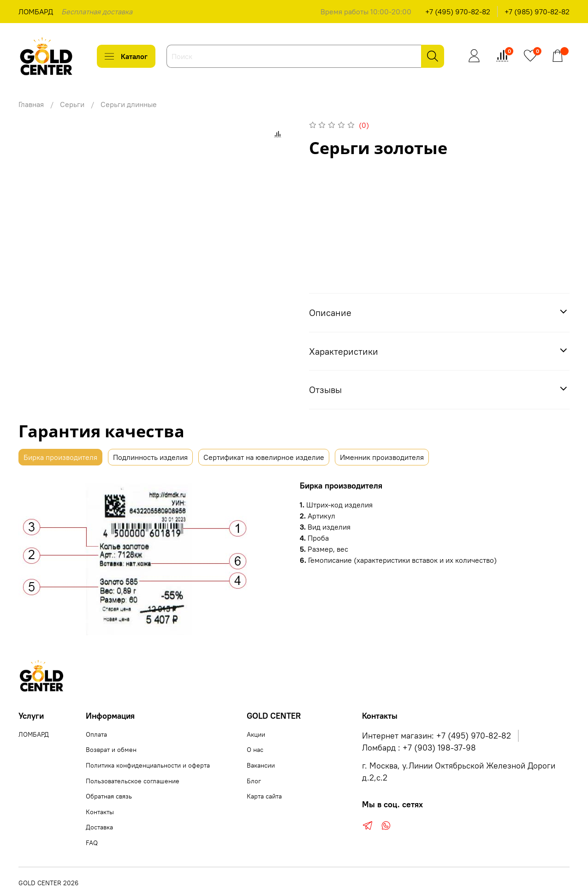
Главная (31, 104)
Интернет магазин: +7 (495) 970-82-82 (437, 736)
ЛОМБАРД (36, 12)
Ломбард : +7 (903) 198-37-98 (419, 748)
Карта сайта (264, 796)
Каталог (126, 56)
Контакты (100, 812)
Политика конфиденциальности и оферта (148, 765)
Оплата (96, 734)
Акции (256, 734)
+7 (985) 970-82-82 (537, 12)
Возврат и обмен (111, 750)
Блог (254, 781)
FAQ (92, 843)
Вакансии (261, 765)
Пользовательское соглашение (133, 781)
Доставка (99, 827)
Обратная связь (109, 796)
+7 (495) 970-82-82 (458, 12)
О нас (255, 750)
